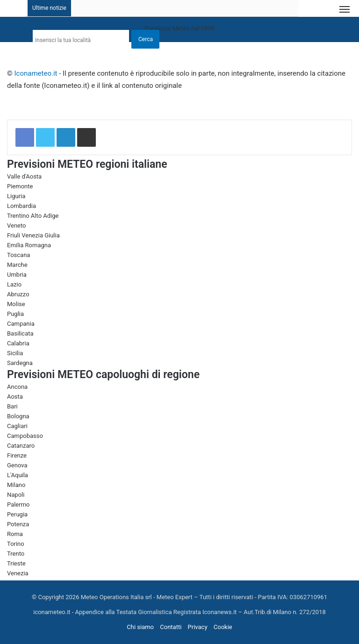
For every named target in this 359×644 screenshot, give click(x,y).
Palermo (18, 504)
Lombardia (22, 206)
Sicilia (15, 353)
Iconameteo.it (36, 73)
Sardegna (20, 363)
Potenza (18, 524)
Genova (17, 465)
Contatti (171, 627)
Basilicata (20, 333)
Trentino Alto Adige (33, 216)
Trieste (16, 563)
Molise (16, 304)
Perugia (17, 514)
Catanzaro (21, 446)
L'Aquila (18, 475)
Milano (16, 485)
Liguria (16, 196)
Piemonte (20, 186)
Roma (15, 534)
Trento (16, 554)
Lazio (14, 284)
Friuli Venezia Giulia (33, 235)
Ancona (17, 387)
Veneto (17, 225)
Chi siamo (140, 627)
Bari (12, 406)
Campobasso (25, 436)
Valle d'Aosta (24, 176)
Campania (21, 324)
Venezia (18, 573)
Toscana (18, 255)
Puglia (15, 314)
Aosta (15, 397)
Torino (16, 544)
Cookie (223, 627)
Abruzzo (18, 294)
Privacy (198, 627)
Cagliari (17, 426)
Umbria (17, 275)
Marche (17, 265)
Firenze (17, 455)
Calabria (18, 343)
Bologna (18, 416)
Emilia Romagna (29, 245)
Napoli (16, 495)
